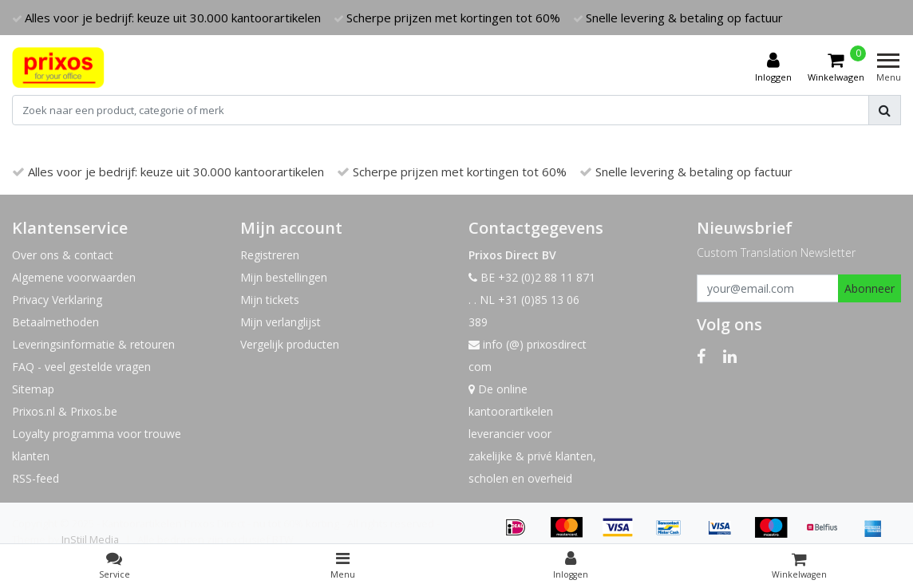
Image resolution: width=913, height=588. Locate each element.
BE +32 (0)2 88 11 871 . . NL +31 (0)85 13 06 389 (532, 300)
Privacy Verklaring (57, 300)
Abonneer (870, 288)
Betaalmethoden (55, 322)
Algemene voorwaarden (74, 277)
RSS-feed (36, 478)
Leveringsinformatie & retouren (93, 344)
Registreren (270, 255)
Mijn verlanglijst (281, 322)
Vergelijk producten (290, 344)
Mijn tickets (270, 300)
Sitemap (33, 389)
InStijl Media (90, 539)
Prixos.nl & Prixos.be (65, 411)
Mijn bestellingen (284, 277)
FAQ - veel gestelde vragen (81, 367)
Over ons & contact (63, 255)
